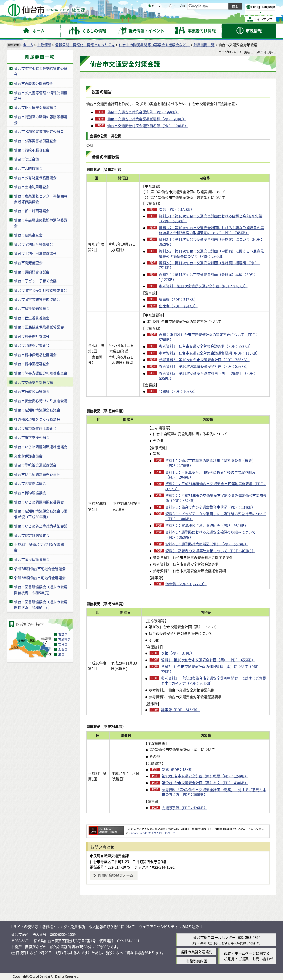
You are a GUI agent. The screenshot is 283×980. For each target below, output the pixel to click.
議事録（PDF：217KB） (178, 299)
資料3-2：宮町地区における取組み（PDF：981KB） (207, 525)
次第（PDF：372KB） (176, 209)
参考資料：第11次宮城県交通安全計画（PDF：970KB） (203, 286)
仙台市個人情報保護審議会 (35, 107)
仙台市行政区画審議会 (32, 391)
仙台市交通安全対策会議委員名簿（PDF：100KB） (148, 125)
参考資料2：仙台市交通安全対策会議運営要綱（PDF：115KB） (209, 353)
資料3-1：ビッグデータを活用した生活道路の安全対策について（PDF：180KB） (216, 516)
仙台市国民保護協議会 (32, 559)
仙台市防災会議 (27, 159)
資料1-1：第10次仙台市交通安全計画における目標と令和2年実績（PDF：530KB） (211, 218)
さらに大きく (231, 12)
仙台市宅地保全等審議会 (34, 244)
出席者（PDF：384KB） (178, 306)
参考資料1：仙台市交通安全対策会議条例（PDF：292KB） (206, 346)
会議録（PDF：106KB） (178, 391)
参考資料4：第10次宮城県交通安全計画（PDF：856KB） (204, 366)
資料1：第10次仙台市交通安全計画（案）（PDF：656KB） (208, 660)
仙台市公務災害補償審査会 (35, 140)
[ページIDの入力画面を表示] (171, 19)
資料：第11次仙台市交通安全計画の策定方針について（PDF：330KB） (208, 337)
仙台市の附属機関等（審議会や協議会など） (154, 44)
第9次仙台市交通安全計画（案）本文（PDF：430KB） (205, 783)
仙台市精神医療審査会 (32, 363)
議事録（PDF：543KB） (180, 710)
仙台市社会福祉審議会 (32, 336)
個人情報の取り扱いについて (112, 926)
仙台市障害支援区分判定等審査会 (41, 373)
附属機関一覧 (204, 44)
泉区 (61, 654)
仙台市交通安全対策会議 (34, 382)
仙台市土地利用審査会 (32, 187)
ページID (177, 19)
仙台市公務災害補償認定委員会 (39, 131)
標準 (221, 6)
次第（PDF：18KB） (178, 769)
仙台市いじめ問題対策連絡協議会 (41, 446)
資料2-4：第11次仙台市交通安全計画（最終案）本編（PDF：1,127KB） (208, 277)
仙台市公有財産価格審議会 (35, 177)
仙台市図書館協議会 (30, 483)
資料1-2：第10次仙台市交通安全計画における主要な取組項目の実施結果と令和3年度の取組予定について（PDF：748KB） (211, 230)
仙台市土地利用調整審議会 (35, 253)
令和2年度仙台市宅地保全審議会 (40, 568)
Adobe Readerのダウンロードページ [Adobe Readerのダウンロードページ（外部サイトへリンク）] (153, 833)
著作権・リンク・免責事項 (64, 926)
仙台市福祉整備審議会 (32, 308)
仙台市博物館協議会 (30, 492)
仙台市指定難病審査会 (32, 535)
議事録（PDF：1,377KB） (186, 584)
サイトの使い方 (26, 926)
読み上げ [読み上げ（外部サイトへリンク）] (182, 6)
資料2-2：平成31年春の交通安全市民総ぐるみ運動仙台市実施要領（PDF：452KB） (216, 498)
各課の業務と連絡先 (197, 951)
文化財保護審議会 (28, 456)
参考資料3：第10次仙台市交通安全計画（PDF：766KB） (204, 359)
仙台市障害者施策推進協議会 (37, 299)
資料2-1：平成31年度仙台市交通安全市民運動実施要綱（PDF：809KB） (216, 486)
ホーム (28, 44)
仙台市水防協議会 (28, 168)
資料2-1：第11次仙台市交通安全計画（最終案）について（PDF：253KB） (211, 242)
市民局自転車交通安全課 (109, 855)
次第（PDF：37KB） (178, 653)
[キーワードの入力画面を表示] (149, 19)
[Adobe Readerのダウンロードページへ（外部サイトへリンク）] (106, 828)
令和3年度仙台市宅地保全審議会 (40, 577)
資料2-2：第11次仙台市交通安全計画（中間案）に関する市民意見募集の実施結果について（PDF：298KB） (211, 253)
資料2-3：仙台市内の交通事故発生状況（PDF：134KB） (210, 507)
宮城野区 (64, 639)
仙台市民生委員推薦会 (32, 317)
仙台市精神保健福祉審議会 (35, 354)
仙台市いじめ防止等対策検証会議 (41, 526)
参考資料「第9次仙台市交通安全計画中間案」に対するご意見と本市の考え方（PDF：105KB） (214, 792)
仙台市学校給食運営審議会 (35, 465)
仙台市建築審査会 (28, 235)
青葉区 (63, 634)
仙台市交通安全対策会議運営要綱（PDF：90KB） (147, 119)
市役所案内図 (197, 960)
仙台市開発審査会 (28, 262)
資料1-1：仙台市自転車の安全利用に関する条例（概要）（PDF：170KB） (210, 463)
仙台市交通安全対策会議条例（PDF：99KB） (143, 112)
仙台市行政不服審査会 (32, 150)
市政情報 (44, 44)
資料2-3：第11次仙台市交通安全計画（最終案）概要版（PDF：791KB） (209, 265)
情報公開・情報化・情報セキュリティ (85, 44)
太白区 (63, 649)
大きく (213, 12)
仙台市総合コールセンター (214, 937)
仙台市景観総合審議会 (32, 272)
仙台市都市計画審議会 (32, 211)
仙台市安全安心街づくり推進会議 (41, 400)
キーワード (157, 19)
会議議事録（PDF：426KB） (184, 807)
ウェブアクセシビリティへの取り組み (169, 926)
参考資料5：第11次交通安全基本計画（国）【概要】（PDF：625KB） (208, 375)
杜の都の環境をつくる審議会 (37, 419)
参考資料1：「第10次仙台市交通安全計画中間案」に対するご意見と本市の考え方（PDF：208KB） (214, 681)
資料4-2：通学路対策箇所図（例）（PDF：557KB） (207, 544)
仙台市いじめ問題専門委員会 (37, 474)
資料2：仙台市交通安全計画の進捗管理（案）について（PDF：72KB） (211, 669)
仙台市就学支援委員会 (32, 437)
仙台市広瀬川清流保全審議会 (37, 410)
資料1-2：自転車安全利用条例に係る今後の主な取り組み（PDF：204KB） (210, 474)
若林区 (63, 644)
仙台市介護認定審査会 (32, 345)
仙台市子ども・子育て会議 (35, 281)
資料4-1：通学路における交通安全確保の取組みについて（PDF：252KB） (210, 535)
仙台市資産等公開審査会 (34, 83)
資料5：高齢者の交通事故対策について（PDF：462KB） (210, 551)
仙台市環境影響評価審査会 (35, 428)
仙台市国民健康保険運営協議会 (39, 327)
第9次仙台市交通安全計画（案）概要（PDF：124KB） (205, 776)
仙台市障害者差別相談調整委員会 (41, 290)
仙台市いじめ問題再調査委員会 (39, 502)
